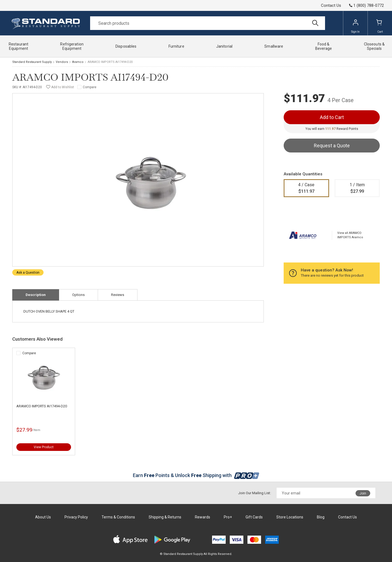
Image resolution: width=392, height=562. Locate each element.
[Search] (208, 23)
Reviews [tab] (118, 295)
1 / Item (357, 188)
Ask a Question (28, 273)
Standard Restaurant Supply (32, 62)
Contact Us (331, 5)
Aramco (78, 62)
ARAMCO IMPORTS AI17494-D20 (42, 406)
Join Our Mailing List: (255, 493)
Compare (90, 87)
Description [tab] (36, 295)
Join (363, 493)
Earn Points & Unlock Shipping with (196, 475)
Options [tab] (78, 295)
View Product (44, 447)
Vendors (62, 62)
